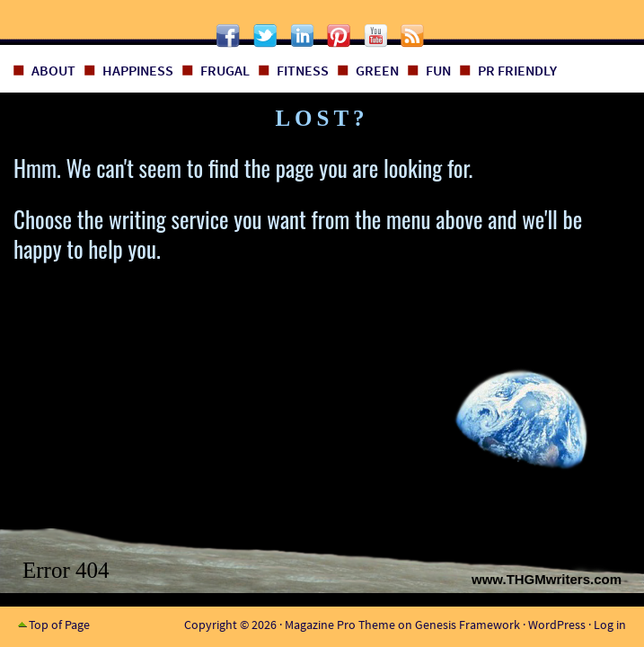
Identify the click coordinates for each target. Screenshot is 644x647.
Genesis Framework (468, 625)
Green (377, 70)
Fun (438, 70)
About (53, 70)
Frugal (225, 70)
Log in (610, 625)
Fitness (303, 70)
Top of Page (59, 625)
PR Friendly (517, 70)
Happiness (138, 70)
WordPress (557, 625)
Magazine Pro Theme (340, 625)
